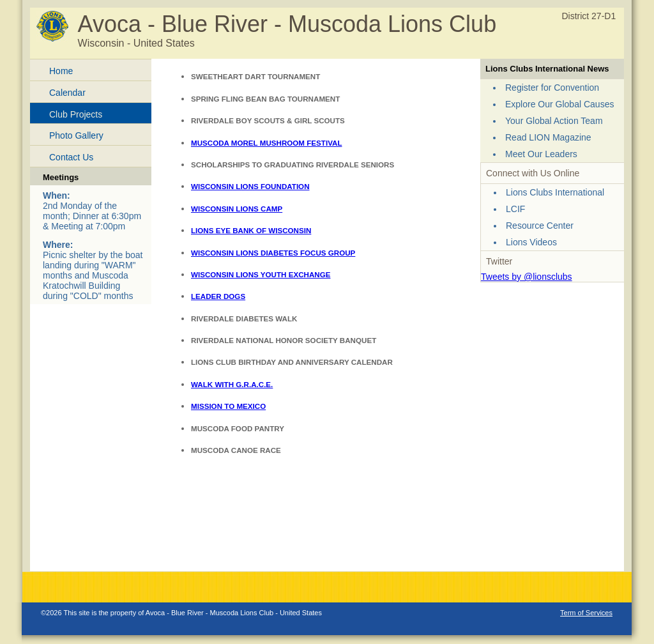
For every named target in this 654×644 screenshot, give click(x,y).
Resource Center (540, 226)
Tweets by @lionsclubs (527, 277)
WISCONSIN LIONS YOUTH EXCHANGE (261, 274)
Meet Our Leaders (541, 154)
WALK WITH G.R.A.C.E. (232, 384)
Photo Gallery (76, 135)
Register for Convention (552, 88)
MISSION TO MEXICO (228, 406)
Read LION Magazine (548, 137)
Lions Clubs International (555, 192)
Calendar (67, 93)
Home (61, 71)
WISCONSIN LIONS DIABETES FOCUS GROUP (273, 253)
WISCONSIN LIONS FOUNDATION (250, 186)
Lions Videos (531, 242)
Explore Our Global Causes (559, 104)
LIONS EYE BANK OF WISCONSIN (251, 230)
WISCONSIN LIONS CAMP (237, 209)
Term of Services (586, 613)
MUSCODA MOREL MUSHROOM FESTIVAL (266, 143)
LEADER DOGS (218, 296)
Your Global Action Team (554, 121)
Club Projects (76, 114)
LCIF (515, 209)
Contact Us (71, 157)
